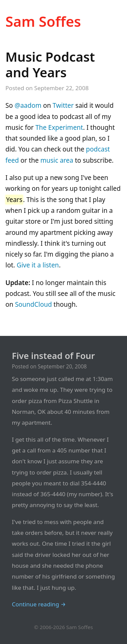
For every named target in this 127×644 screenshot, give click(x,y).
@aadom (28, 105)
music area (57, 160)
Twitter (63, 105)
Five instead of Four (53, 356)
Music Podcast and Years (50, 64)
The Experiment (59, 127)
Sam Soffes (43, 21)
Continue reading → (39, 604)
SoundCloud (33, 304)
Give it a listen (38, 265)
